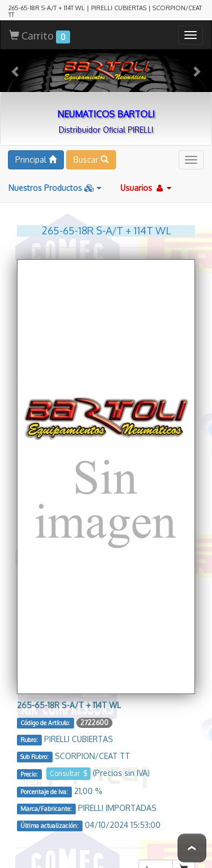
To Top (192, 848)
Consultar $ (68, 769)
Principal (36, 156)
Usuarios (146, 184)
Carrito (40, 32)
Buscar (91, 156)
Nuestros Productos (55, 184)
